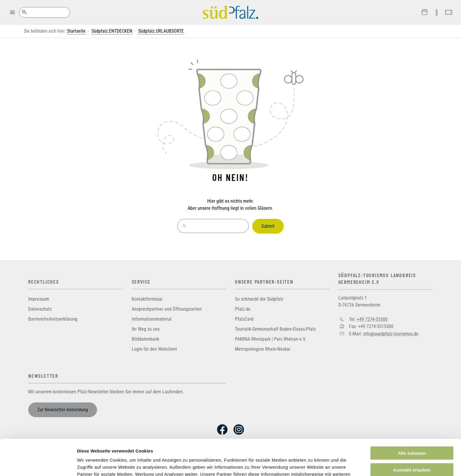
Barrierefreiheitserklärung (53, 319)
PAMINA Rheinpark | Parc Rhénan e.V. (270, 339)
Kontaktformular (147, 299)
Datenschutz (40, 309)
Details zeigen (313, 464)
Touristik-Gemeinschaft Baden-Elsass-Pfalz (275, 329)
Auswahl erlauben (412, 434)
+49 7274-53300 (372, 319)
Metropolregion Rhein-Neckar (263, 349)
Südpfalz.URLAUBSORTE (161, 31)
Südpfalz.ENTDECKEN (112, 31)
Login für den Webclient (154, 349)
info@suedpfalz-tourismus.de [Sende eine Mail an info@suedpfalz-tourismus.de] (391, 333)
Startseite (76, 31)
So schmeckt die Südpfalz (259, 299)
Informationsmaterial (152, 319)
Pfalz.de (243, 309)
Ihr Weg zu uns (146, 329)
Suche (24, 12)
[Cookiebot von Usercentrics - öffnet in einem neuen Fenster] (38, 465)
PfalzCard (244, 319)
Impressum (39, 299)
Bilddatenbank (145, 339)
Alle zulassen (412, 417)
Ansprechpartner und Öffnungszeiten (167, 309)
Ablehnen (412, 450)
